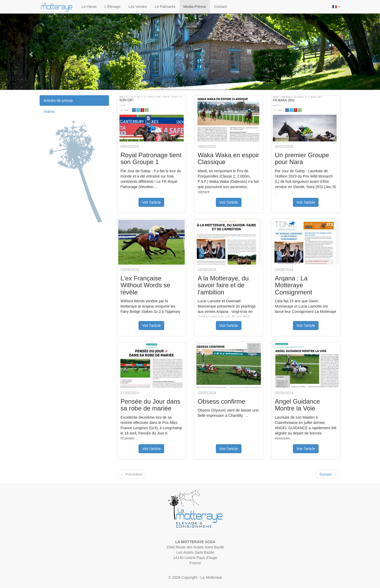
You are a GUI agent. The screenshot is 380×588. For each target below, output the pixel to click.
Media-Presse (195, 7)
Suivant (328, 474)
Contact (220, 7)
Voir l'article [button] (151, 202)
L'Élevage (113, 7)
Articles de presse (58, 101)
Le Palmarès (165, 7)
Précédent (132, 474)
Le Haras (89, 7)
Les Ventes (138, 7)
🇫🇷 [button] (336, 7)
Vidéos (49, 112)
